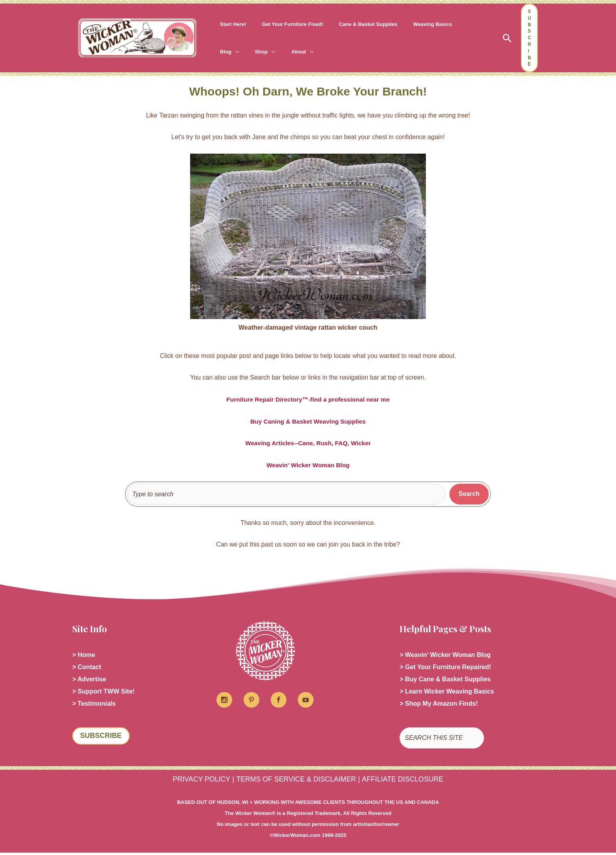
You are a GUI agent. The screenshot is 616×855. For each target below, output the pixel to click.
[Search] (469, 494)
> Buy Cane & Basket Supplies (445, 680)
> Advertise (89, 680)
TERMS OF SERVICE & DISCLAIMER (295, 781)
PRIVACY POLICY (197, 781)
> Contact (87, 668)
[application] (455, 24)
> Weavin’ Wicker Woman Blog (445, 655)
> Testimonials (94, 705)
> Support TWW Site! (104, 693)
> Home (84, 655)
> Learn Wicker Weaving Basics (447, 693)
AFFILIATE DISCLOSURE (407, 781)
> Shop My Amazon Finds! (439, 705)
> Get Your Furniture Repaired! (445, 668)
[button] (507, 38)
